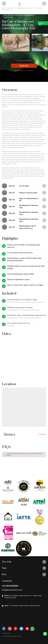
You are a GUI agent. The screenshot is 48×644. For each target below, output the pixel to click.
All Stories (42, 434)
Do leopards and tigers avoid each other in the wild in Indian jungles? (22, 455)
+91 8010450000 (10, 586)
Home (4, 8)
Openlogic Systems (16, 636)
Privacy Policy (6, 633)
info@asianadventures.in (12, 590)
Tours (8, 8)
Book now (24, 66)
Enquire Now (41, 24)
